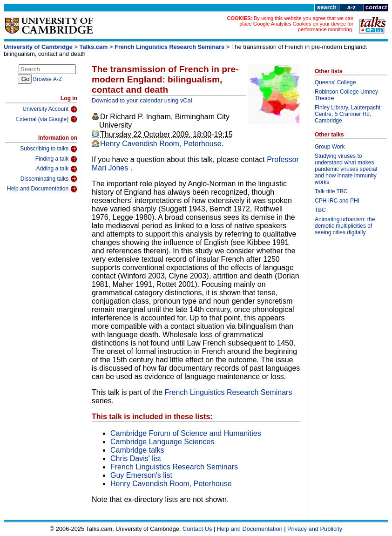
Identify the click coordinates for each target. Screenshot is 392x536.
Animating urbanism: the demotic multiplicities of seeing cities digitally (345, 226)
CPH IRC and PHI (337, 201)
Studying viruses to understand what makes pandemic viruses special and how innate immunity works (346, 169)
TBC (320, 210)
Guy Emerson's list (141, 475)
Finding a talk (56, 159)
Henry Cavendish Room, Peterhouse (161, 144)
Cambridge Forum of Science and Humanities (186, 433)
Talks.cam (94, 47)
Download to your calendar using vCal (142, 100)
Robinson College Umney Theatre (346, 95)
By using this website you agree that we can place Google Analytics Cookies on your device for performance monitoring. (296, 24)
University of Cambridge (38, 47)
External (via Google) (47, 119)
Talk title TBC (331, 191)
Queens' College (335, 82)
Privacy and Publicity (315, 529)
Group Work (330, 147)
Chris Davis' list (136, 458)
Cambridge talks (137, 450)
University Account (50, 109)
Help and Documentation (42, 189)
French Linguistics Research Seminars (169, 47)
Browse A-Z (47, 79)
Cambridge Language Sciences (162, 442)
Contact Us (197, 529)
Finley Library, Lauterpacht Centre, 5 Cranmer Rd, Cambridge (348, 114)
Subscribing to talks (49, 149)
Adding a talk (57, 169)
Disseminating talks (49, 179)
